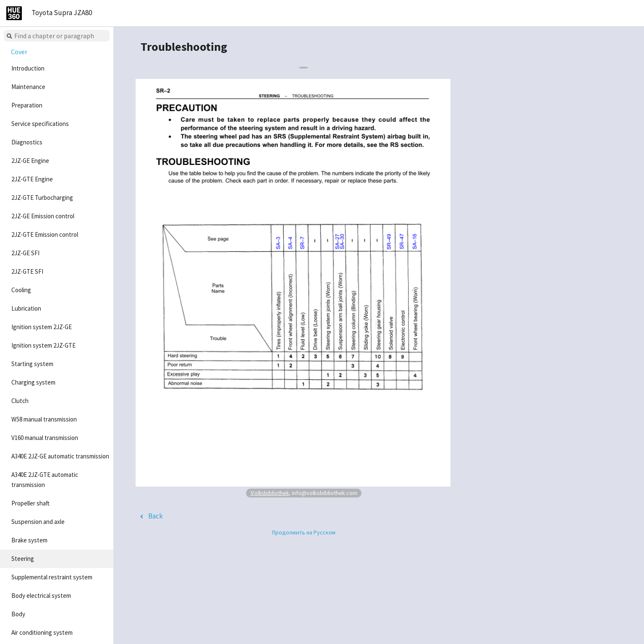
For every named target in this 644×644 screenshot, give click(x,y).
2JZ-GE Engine (30, 161)
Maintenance (28, 87)
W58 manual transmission (44, 419)
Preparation (27, 105)
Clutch (20, 401)
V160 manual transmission (45, 438)
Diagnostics (27, 142)
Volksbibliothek (270, 493)
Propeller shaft (30, 503)
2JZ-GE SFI (25, 253)
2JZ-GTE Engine (32, 179)
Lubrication (26, 308)
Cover (19, 52)
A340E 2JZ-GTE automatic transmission (45, 480)
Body (18, 614)
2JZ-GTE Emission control (45, 234)
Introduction (28, 68)
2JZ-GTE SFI (27, 271)
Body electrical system (41, 596)
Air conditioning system (42, 632)
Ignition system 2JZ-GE (42, 327)
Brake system (29, 540)
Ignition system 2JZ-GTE (43, 345)
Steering (23, 559)
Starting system (32, 364)
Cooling (21, 290)
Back (156, 516)
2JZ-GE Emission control (43, 216)
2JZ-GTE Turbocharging (42, 198)
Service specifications (40, 124)
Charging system (33, 382)
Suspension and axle (38, 522)
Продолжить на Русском (304, 532)
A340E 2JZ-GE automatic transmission (60, 456)
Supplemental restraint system (52, 577)
